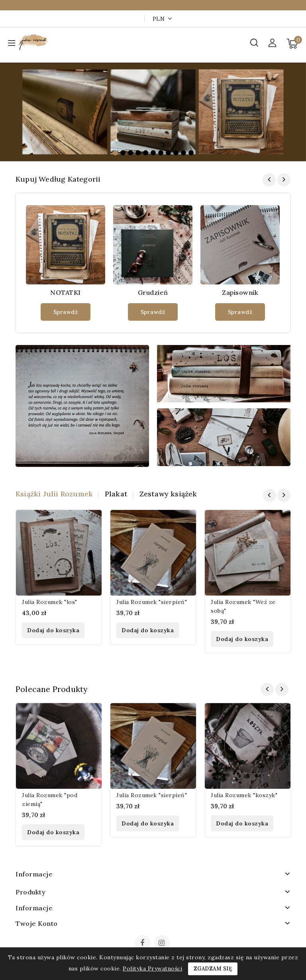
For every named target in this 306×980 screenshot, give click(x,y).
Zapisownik (240, 292)
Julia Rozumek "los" (50, 602)
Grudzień (153, 292)
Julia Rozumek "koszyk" (244, 795)
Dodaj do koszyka (53, 630)
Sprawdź (66, 312)
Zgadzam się (213, 969)
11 (191, 153)
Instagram (163, 944)
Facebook (143, 944)
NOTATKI (66, 292)
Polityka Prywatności (152, 968)
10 (183, 153)
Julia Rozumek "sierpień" (152, 602)
